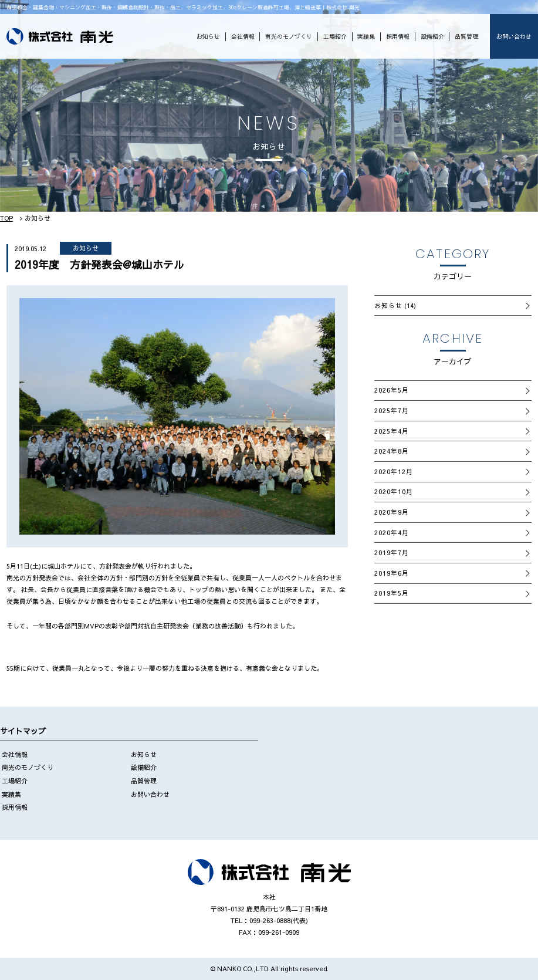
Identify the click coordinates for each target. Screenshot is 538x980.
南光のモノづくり (289, 36)
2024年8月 (392, 451)
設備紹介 (432, 36)
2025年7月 (392, 410)
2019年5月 (392, 593)
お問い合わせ (514, 36)
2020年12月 (394, 472)
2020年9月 (392, 512)
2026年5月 (392, 390)
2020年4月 (392, 533)
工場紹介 (335, 36)
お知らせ (208, 36)
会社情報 (243, 36)
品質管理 (466, 36)
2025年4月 (392, 431)
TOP (6, 218)
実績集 (366, 36)
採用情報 (398, 36)
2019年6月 (392, 573)
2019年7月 (392, 552)
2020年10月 (394, 491)
